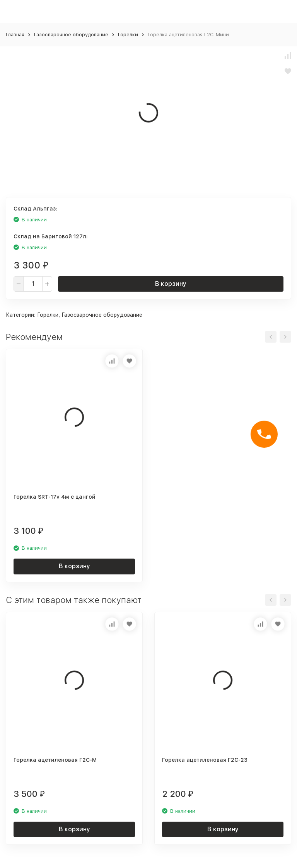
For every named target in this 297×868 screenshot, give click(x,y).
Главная (15, 35)
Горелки (128, 35)
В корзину (171, 284)
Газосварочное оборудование (71, 35)
